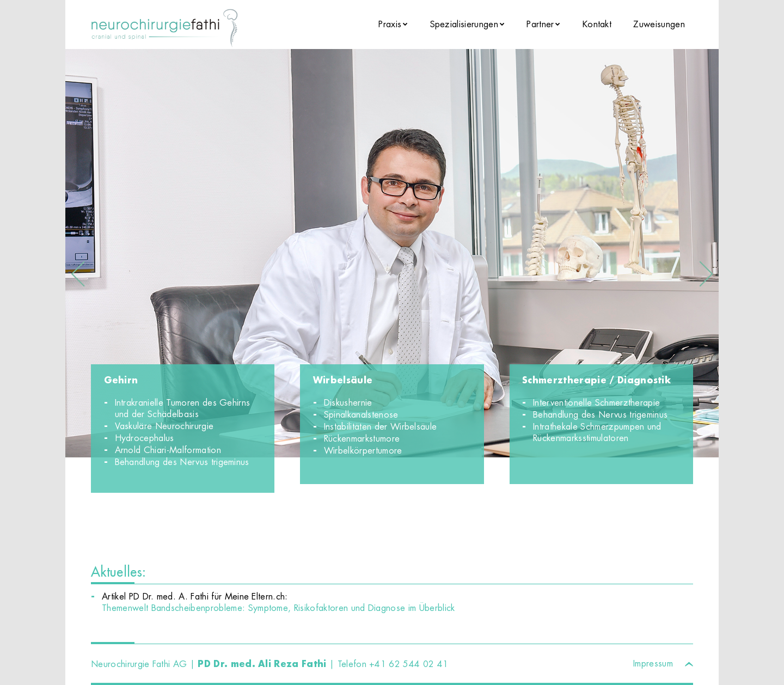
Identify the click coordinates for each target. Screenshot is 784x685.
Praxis (390, 24)
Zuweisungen (659, 24)
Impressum (653, 663)
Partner (540, 24)
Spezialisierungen (464, 24)
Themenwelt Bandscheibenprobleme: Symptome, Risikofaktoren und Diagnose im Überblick (278, 608)
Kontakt (597, 24)
